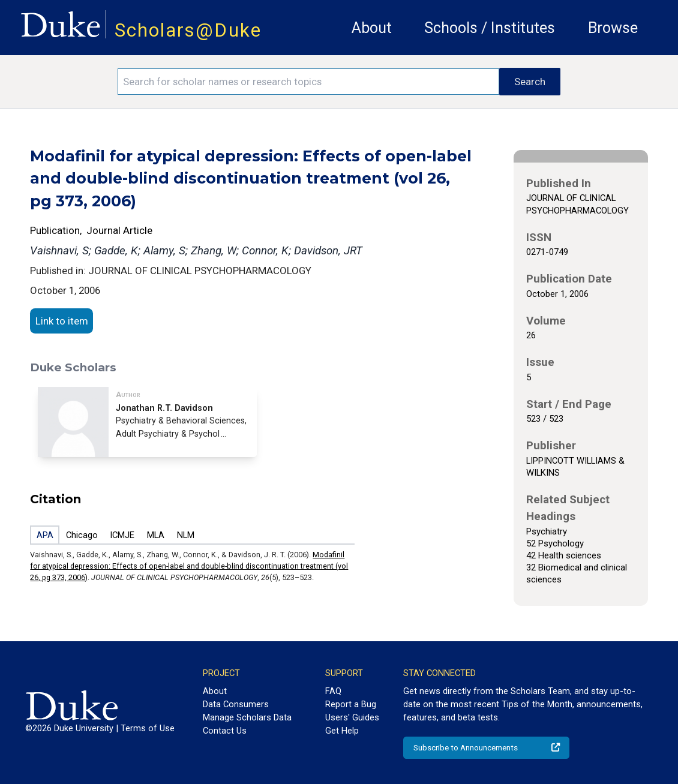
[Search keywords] (308, 82)
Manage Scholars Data (247, 717)
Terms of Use (148, 728)
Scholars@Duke (188, 30)
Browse (613, 28)
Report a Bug (351, 704)
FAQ (333, 691)
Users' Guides (352, 717)
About (372, 28)
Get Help (342, 731)
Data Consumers (236, 704)
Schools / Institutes (490, 28)
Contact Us (225, 731)
